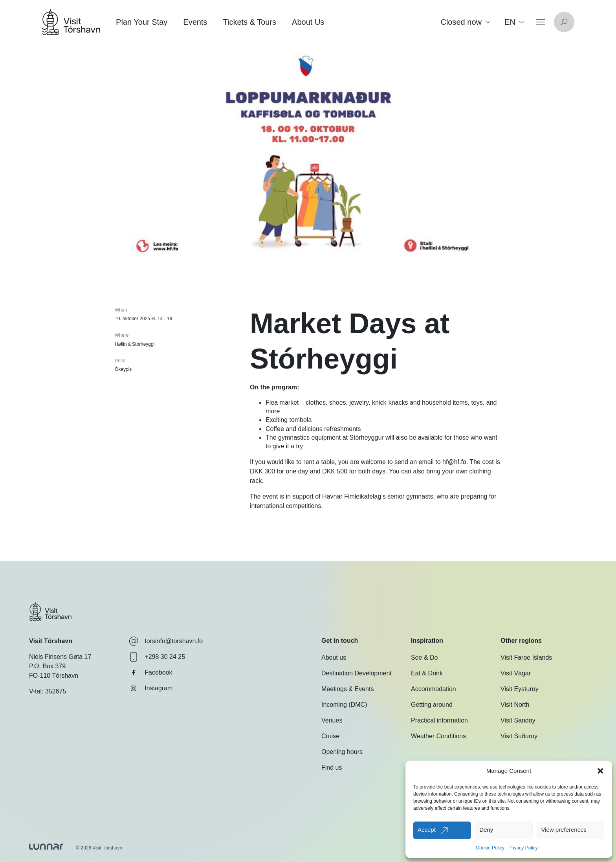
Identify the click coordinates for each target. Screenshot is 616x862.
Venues (332, 720)
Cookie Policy (490, 848)
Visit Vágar (516, 673)
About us (334, 658)
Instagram (151, 688)
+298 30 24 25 (157, 657)
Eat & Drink (427, 673)
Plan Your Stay (142, 22)
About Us (308, 22)
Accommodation (434, 689)
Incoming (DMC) (344, 705)
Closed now (465, 22)
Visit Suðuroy (519, 736)
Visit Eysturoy (520, 689)
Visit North (515, 705)
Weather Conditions (438, 736)
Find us (332, 768)
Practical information (439, 720)
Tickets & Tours (249, 22)
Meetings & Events (347, 689)
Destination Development (357, 673)
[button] (600, 771)
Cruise (330, 736)
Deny (486, 830)
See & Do (424, 658)
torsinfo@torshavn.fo (166, 641)
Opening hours (342, 752)
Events (195, 22)
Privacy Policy (523, 848)
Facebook (150, 673)
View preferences (564, 830)
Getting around (432, 705)
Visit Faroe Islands (526, 658)
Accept (427, 830)
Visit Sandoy (518, 720)
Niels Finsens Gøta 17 (60, 657)
